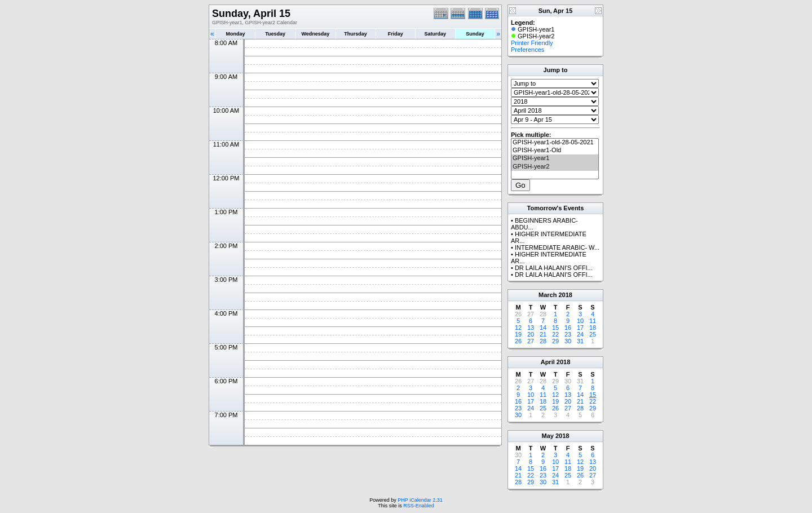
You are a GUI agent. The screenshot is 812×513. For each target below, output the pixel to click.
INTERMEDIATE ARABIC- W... (557, 247)
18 (593, 328)
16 (568, 328)
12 (518, 328)
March (548, 295)
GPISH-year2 (555, 167)
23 (568, 334)
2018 (565, 295)
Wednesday (315, 34)
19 (518, 334)
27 (531, 341)
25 (593, 334)
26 (518, 341)
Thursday (356, 34)
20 (531, 334)
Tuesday (275, 34)
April (548, 362)
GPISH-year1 (555, 158)
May (548, 436)
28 (543, 341)
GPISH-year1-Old (555, 151)
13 (531, 328)
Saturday (436, 34)
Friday (396, 34)
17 (580, 328)
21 (543, 334)
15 (555, 328)
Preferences (528, 50)
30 (568, 341)
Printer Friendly (532, 43)
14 (543, 328)
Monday (236, 34)
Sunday (475, 34)
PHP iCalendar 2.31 (420, 500)
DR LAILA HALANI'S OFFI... (554, 268)
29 (555, 341)
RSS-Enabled (419, 506)
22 (555, 334)
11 (593, 321)
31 (580, 341)
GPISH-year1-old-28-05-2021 (555, 143)
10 (580, 321)
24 (580, 334)
